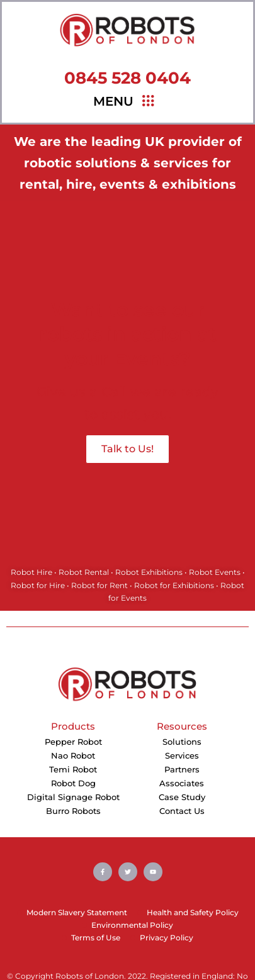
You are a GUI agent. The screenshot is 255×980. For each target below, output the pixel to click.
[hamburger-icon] (148, 101)
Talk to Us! (127, 449)
